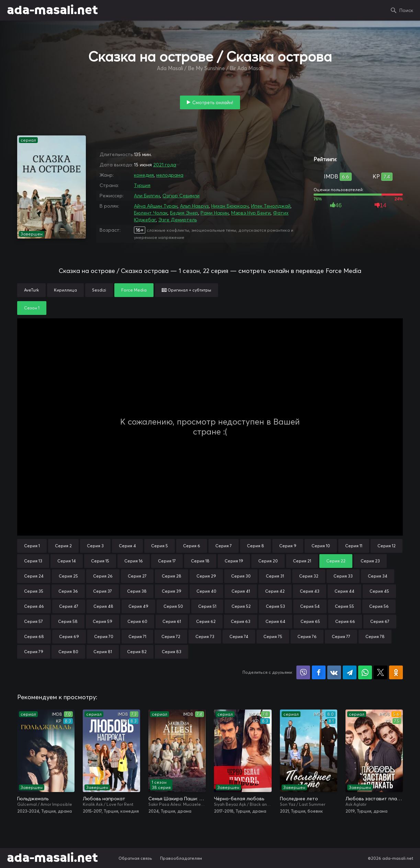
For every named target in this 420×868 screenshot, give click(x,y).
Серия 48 (103, 606)
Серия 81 (103, 652)
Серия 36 (68, 591)
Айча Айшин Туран (156, 206)
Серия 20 (268, 561)
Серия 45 (379, 591)
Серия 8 (256, 546)
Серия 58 (68, 621)
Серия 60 (137, 621)
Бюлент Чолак (151, 213)
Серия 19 (234, 561)
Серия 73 (205, 636)
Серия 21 (302, 561)
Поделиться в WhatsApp (365, 672)
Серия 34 (378, 576)
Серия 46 (34, 606)
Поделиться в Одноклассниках (396, 672)
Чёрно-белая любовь (239, 799)
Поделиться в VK (334, 672)
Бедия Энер (184, 213)
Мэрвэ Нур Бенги (251, 213)
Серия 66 (345, 621)
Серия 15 (100, 561)
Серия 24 (34, 576)
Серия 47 (69, 606)
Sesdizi (99, 290)
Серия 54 (310, 606)
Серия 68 (34, 636)
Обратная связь (135, 858)
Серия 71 (137, 636)
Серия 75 (273, 636)
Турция (142, 185)
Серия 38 (137, 591)
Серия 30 (241, 576)
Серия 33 (343, 576)
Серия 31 (275, 576)
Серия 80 (68, 652)
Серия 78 (375, 636)
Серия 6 (192, 546)
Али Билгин (147, 196)
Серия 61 (172, 621)
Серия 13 (33, 561)
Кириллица (65, 290)
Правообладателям (181, 858)
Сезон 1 (32, 308)
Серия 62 (206, 621)
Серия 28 (172, 576)
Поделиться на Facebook (319, 672)
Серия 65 (310, 621)
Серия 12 (387, 546)
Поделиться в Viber (303, 672)
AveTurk (31, 290)
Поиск (406, 10)
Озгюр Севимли (181, 196)
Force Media (134, 290)
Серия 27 (137, 576)
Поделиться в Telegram (350, 672)
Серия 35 (34, 591)
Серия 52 (241, 606)
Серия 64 (275, 621)
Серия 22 (336, 561)
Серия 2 (63, 546)
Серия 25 (68, 576)
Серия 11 (354, 546)
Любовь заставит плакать (374, 799)
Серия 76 (307, 636)
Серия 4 (127, 546)
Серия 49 (138, 606)
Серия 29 (206, 576)
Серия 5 (160, 546)
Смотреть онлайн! (213, 102)
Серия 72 (171, 636)
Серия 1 (32, 546)
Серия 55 (344, 606)
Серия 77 (341, 636)
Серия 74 (239, 636)
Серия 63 (241, 621)
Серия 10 (321, 546)
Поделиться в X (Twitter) (381, 672)
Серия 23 (370, 561)
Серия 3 (95, 546)
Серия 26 (103, 576)
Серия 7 (224, 546)
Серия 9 (288, 546)
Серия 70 (104, 636)
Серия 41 (241, 591)
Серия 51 (207, 606)
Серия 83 (172, 652)
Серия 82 (137, 652)
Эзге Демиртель (178, 220)
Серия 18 (200, 561)
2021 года (165, 165)
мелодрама (170, 175)
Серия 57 (33, 621)
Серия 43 (310, 591)
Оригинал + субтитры (186, 290)
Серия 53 (275, 606)
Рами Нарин (215, 213)
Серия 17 (167, 561)
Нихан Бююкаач (230, 206)
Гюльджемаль (33, 799)
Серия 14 (67, 561)
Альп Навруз (194, 206)
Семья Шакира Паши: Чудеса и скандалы (177, 799)
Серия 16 (134, 561)
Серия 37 (103, 591)
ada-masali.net (52, 10)
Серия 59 (103, 621)
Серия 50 (173, 606)
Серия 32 (309, 576)
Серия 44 (344, 591)
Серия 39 (172, 591)
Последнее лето (299, 799)
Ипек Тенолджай (271, 206)
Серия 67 (380, 621)
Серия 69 (69, 636)
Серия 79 (34, 652)
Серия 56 (379, 606)
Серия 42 (275, 591)
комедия (144, 175)
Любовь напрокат (104, 799)
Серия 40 (206, 591)
